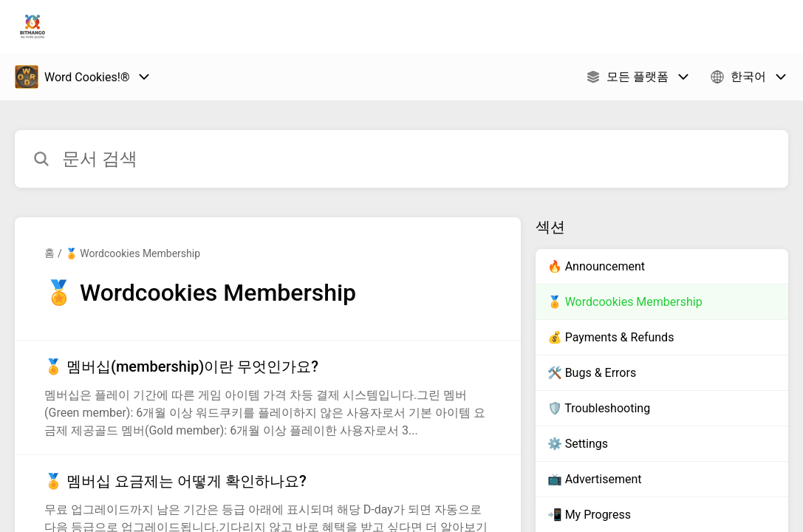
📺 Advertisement (595, 479)
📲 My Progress (589, 515)
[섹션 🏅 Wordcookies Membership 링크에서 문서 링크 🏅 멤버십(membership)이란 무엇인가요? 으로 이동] (268, 398)
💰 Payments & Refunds (611, 337)
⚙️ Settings (578, 444)
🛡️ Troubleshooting (599, 408)
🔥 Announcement (596, 266)
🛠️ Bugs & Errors (592, 373)
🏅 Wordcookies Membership (133, 253)
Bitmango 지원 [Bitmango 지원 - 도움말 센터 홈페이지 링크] (126, 27)
